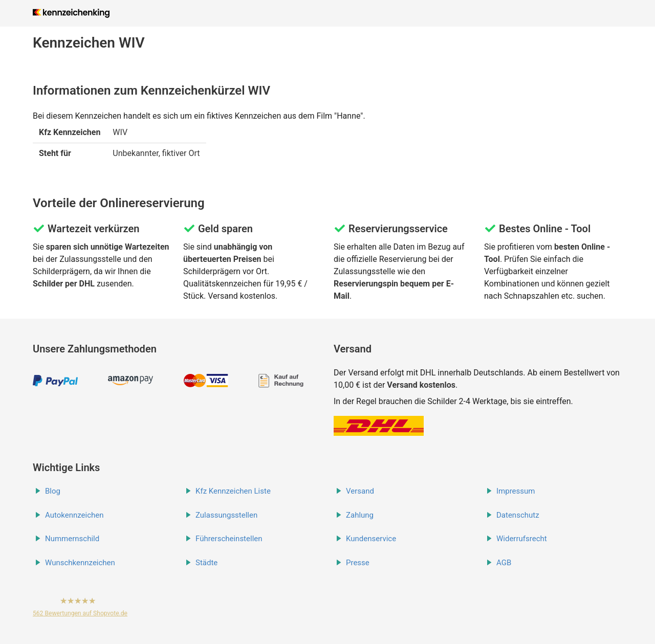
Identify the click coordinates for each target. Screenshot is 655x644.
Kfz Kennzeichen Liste (233, 491)
